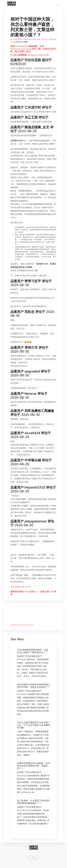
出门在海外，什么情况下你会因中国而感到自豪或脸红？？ (33, 802)
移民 (54, 39)
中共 (12, 42)
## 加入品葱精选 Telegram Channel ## (30, 55)
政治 (43, 39)
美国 (51, 39)
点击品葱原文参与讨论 (20, 587)
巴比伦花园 (17, 39)
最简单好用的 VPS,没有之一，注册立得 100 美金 (33, 593)
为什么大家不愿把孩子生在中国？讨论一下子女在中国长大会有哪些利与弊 (33, 725)
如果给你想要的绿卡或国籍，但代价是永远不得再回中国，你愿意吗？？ (33, 766)
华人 (47, 39)
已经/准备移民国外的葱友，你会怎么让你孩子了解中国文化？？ (33, 651)
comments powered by (22, 625)
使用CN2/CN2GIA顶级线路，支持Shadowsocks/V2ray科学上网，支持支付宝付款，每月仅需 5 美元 (33, 49)
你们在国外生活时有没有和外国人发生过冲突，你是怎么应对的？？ (33, 686)
